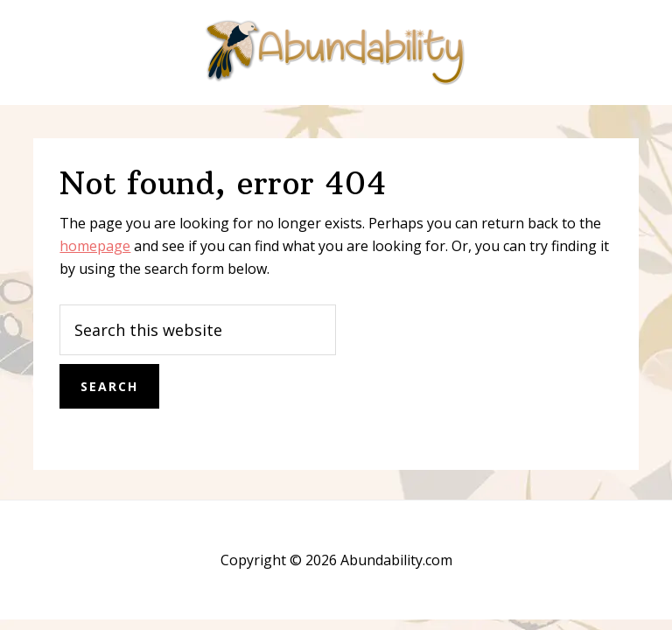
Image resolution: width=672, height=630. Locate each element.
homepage (95, 246)
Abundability (336, 52)
